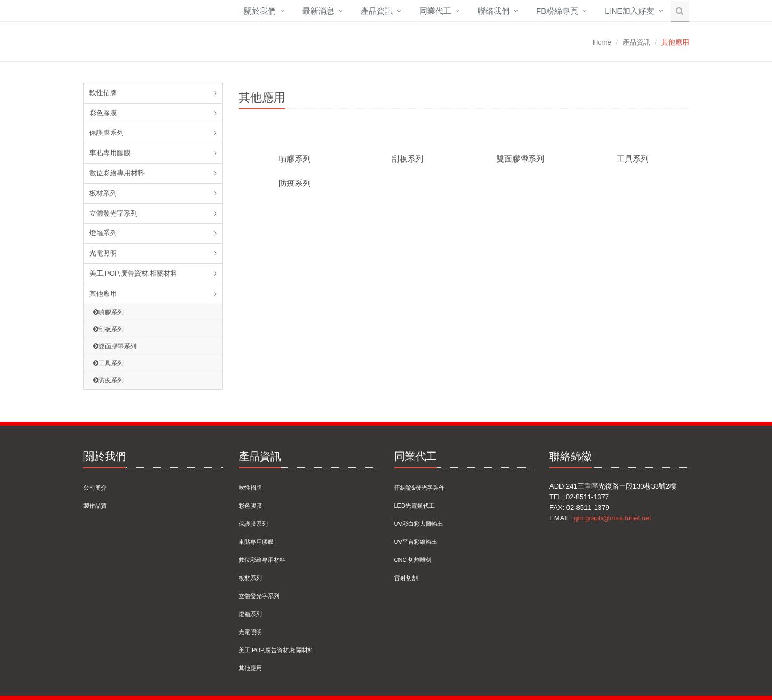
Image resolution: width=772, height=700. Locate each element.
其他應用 (103, 293)
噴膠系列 (108, 312)
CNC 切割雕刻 (413, 560)
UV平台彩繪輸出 (416, 542)
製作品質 (95, 506)
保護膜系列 (107, 133)
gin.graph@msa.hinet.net (612, 518)
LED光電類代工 (414, 506)
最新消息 (318, 11)
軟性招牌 (103, 93)
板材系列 (103, 193)
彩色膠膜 (103, 113)
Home (602, 42)
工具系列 (108, 363)
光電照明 (103, 253)
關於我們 (260, 11)
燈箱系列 (103, 233)
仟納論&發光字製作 (419, 488)
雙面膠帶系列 (115, 346)
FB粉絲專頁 (557, 11)
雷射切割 (406, 578)
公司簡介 (95, 488)
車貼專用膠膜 (110, 153)
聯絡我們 (494, 11)
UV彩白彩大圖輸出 (419, 524)
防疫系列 (108, 380)
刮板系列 (108, 329)
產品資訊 (377, 11)
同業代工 (435, 11)
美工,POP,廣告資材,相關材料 (134, 273)
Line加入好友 (629, 11)
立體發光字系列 (113, 213)
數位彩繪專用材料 (117, 173)
